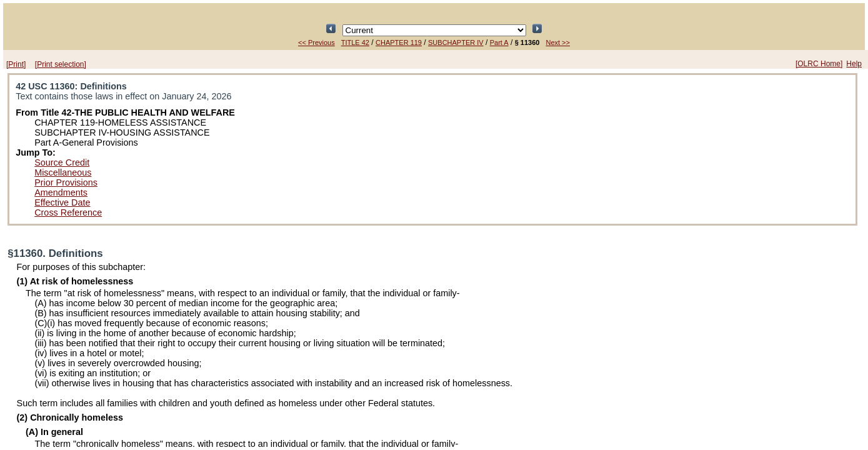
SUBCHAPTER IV (456, 42)
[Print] (16, 64)
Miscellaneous (63, 172)
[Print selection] (61, 64)
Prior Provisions (66, 182)
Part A (499, 42)
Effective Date (62, 202)
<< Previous (317, 42)
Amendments (61, 192)
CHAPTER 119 (399, 42)
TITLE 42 (355, 42)
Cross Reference (68, 212)
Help (854, 64)
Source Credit (62, 162)
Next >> (558, 42)
